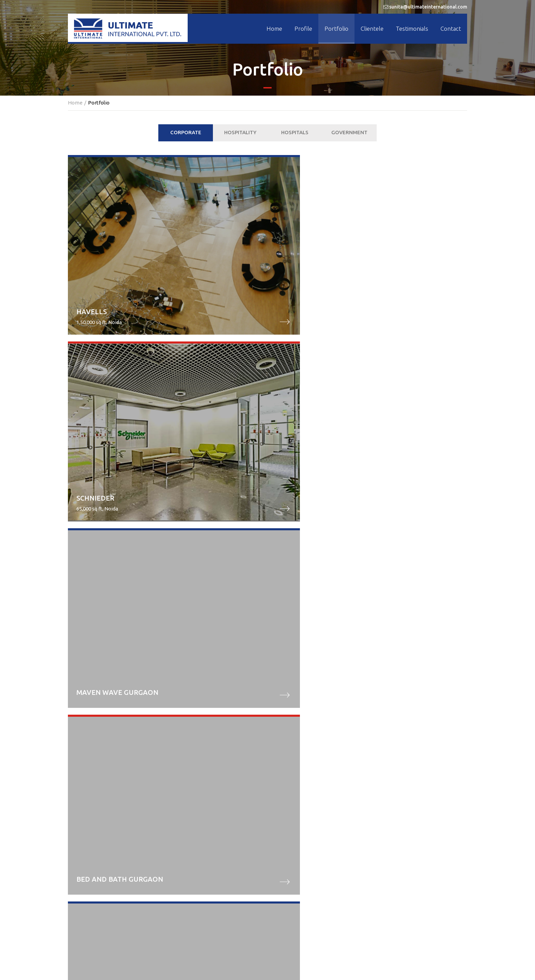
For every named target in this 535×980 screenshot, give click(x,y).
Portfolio (336, 29)
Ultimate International (253, 963)
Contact (451, 29)
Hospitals (295, 132)
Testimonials (412, 29)
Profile (303, 29)
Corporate (186, 132)
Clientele (372, 29)
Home (274, 29)
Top (267, 917)
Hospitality (240, 132)
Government (349, 132)
